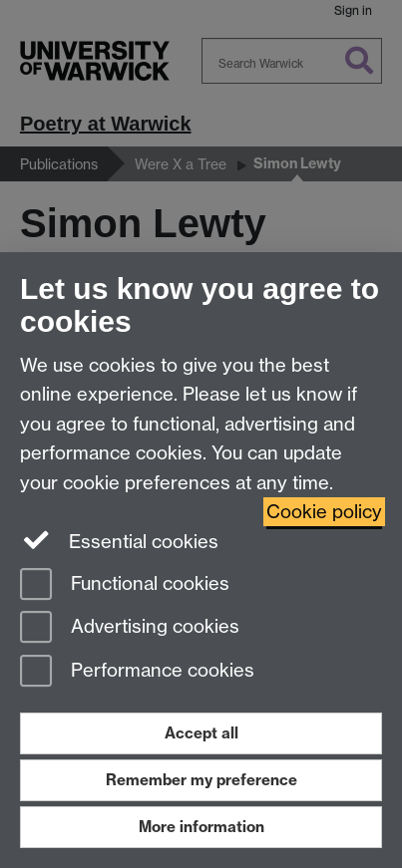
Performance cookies (137, 672)
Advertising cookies (130, 628)
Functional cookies (125, 585)
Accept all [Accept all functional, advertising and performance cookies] (201, 733)
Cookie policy (324, 512)
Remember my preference (201, 780)
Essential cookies (119, 540)
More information (201, 827)
